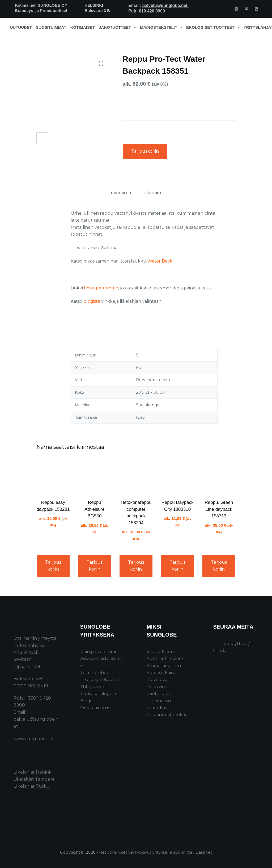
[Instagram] (236, 9)
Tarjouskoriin (145, 151)
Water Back (160, 261)
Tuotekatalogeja (98, 694)
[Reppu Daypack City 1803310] (177, 476)
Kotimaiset (83, 27)
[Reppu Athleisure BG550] (95, 476)
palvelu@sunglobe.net (165, 5)
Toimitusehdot (96, 673)
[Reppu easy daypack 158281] (53, 476)
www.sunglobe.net (34, 739)
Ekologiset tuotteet (214, 27)
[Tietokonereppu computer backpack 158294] (136, 476)
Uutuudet (21, 27)
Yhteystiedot (94, 687)
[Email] (246, 9)
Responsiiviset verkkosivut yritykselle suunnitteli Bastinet (156, 852)
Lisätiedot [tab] (152, 193)
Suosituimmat (51, 27)
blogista (92, 301)
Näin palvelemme (99, 652)
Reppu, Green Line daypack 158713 (219, 509)
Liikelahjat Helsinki (33, 772)
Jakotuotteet (118, 27)
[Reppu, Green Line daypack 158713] (219, 476)
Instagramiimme (101, 288)
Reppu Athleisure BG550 (95, 509)
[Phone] (256, 9)
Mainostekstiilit (162, 27)
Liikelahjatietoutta (99, 680)
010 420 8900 (152, 11)
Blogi (86, 701)
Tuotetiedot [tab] (122, 193)
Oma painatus (95, 708)
